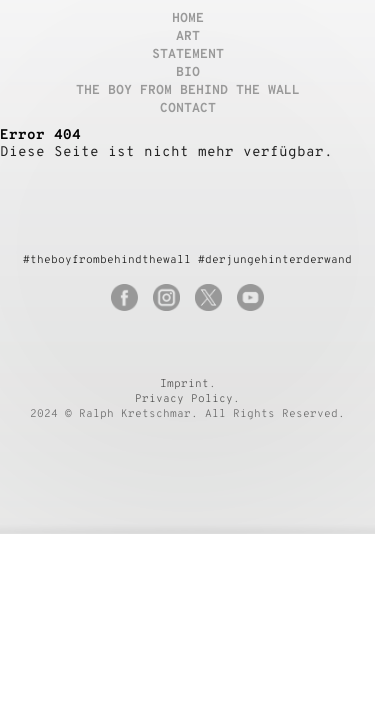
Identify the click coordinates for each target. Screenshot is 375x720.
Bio (188, 73)
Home (188, 19)
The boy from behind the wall (188, 91)
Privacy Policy (184, 399)
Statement (188, 55)
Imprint (184, 384)
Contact (188, 109)
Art (188, 37)
